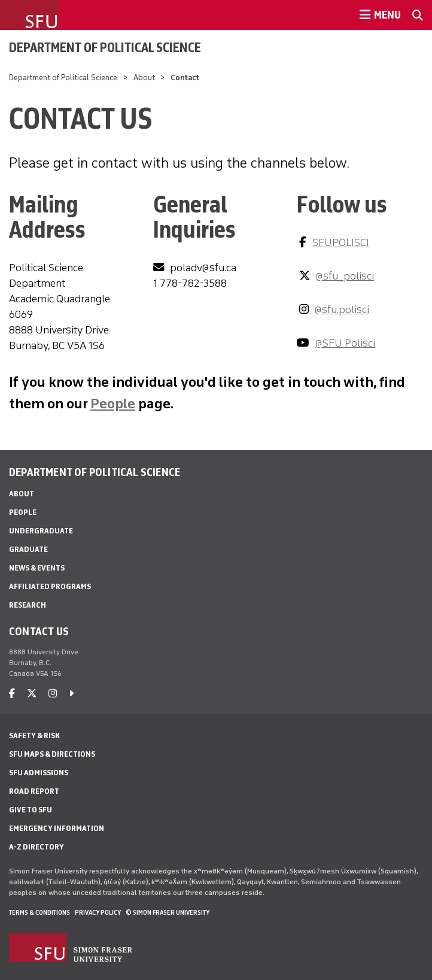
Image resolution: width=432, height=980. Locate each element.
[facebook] (12, 694)
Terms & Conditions (39, 912)
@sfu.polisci (342, 310)
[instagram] (53, 694)
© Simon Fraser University (168, 912)
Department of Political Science (105, 47)
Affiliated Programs (50, 586)
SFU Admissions (39, 773)
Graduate (28, 549)
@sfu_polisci (345, 276)
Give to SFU (31, 810)
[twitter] (32, 694)
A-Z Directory (36, 847)
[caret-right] (71, 694)
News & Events (37, 568)
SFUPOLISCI (341, 242)
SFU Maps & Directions (52, 754)
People (113, 403)
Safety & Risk (34, 735)
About (144, 78)
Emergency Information (57, 828)
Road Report (34, 791)
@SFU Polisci (345, 343)
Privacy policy (98, 912)
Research (28, 605)
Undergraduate (41, 531)
